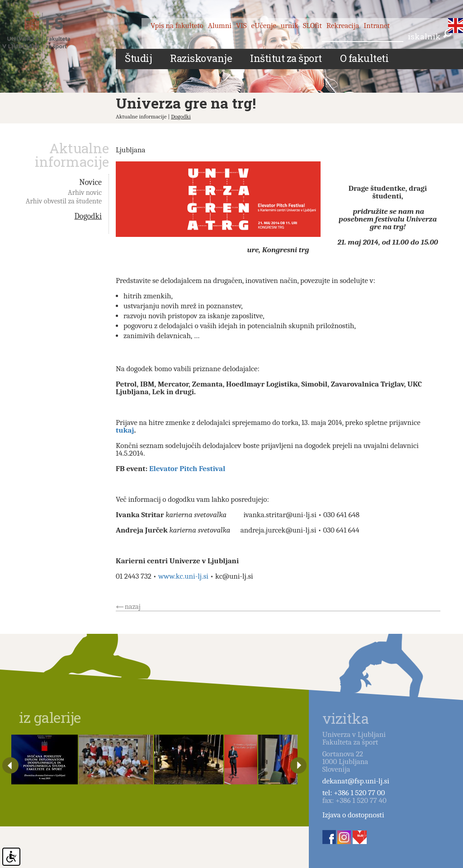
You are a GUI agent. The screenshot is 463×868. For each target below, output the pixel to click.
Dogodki (181, 116)
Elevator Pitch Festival (187, 469)
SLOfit (312, 26)
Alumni (220, 26)
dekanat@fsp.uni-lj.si (356, 781)
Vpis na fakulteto (177, 26)
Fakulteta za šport (46, 33)
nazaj (133, 607)
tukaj (125, 430)
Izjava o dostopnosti (353, 815)
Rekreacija (343, 26)
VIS (241, 26)
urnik (290, 26)
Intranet (377, 26)
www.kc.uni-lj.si (183, 576)
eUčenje (264, 26)
